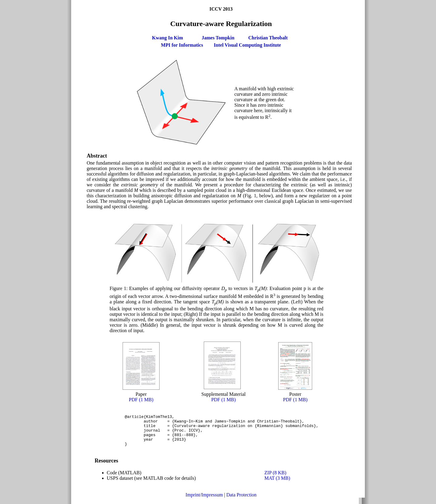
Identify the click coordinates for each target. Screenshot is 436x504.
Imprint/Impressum (204, 501)
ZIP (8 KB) (275, 479)
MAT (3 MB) (277, 484)
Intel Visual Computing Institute (247, 45)
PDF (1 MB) (141, 400)
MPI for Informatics (182, 45)
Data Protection (241, 501)
